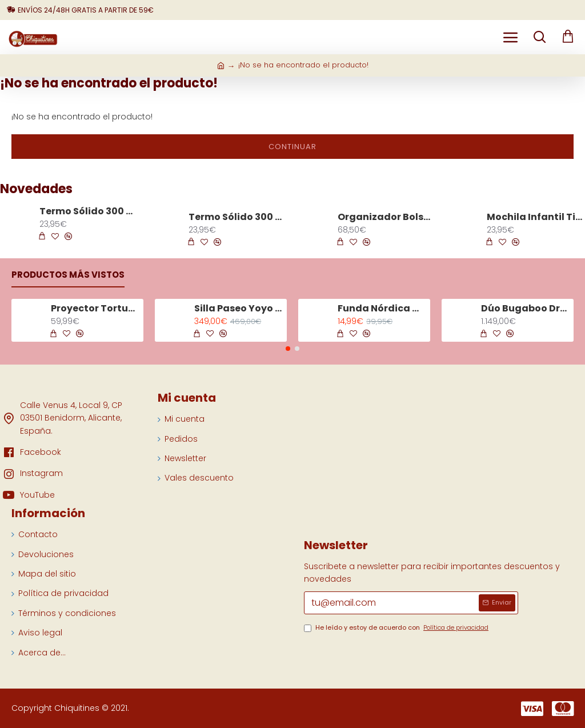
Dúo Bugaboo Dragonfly (525, 309)
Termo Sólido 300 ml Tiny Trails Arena (237, 217)
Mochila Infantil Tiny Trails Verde (535, 217)
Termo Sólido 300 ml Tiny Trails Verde (88, 212)
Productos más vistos (68, 275)
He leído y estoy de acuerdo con (397, 628)
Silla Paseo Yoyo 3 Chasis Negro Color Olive (239, 309)
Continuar (292, 147)
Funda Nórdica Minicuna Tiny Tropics (382, 309)
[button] (288, 349)
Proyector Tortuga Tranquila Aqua (95, 309)
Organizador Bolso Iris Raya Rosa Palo (386, 217)
